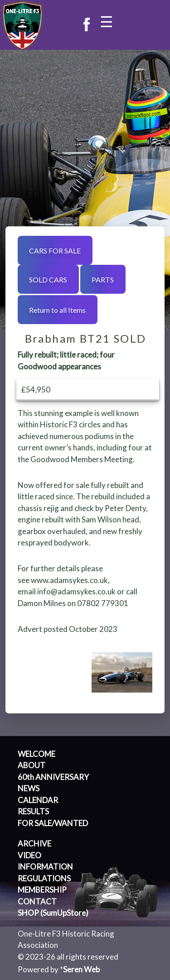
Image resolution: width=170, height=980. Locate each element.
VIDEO (29, 855)
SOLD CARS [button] (48, 280)
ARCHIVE (34, 844)
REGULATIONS (44, 878)
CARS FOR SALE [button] (55, 251)
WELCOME (36, 754)
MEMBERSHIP (42, 890)
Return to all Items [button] (57, 310)
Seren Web (81, 969)
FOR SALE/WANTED (53, 823)
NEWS (29, 788)
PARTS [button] (103, 280)
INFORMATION (45, 867)
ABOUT (32, 765)
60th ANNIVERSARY (53, 777)
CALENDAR (38, 800)
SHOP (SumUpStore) (53, 913)
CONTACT (37, 901)
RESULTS (33, 811)
